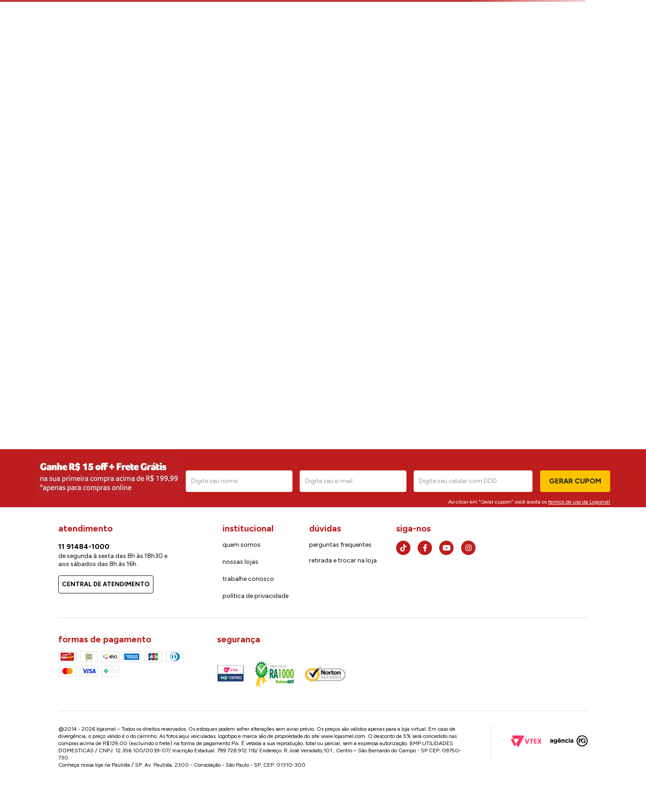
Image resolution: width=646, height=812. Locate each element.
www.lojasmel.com (343, 736)
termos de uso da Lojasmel (579, 502)
